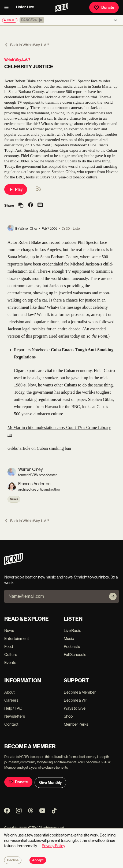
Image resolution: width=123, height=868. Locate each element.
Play (16, 189)
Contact (11, 724)
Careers (11, 700)
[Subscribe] (113, 596)
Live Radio (72, 630)
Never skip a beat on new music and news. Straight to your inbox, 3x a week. (61, 580)
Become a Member (80, 692)
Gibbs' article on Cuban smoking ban (39, 448)
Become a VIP (75, 700)
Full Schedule (75, 654)
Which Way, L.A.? (17, 60)
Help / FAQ (13, 708)
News (14, 499)
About (10, 692)
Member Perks (76, 724)
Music (69, 638)
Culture (11, 654)
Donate (104, 7)
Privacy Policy (53, 846)
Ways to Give (75, 708)
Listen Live (25, 7)
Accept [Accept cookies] (38, 860)
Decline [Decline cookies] (13, 860)
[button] (32, 20)
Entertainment (17, 638)
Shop (68, 716)
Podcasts (72, 646)
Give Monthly (50, 783)
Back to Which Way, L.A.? (27, 45)
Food (9, 646)
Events (10, 662)
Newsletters (15, 716)
